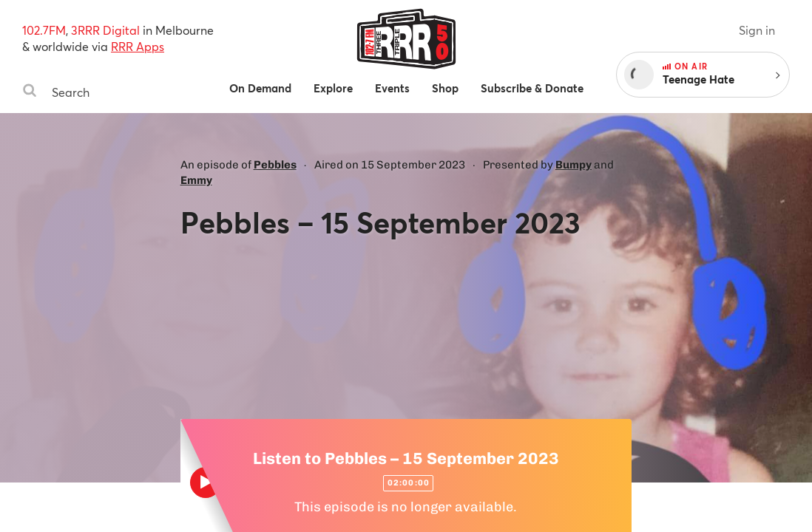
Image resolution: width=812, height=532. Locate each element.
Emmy (196, 180)
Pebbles (275, 165)
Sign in (757, 30)
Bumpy (574, 165)
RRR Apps (138, 46)
